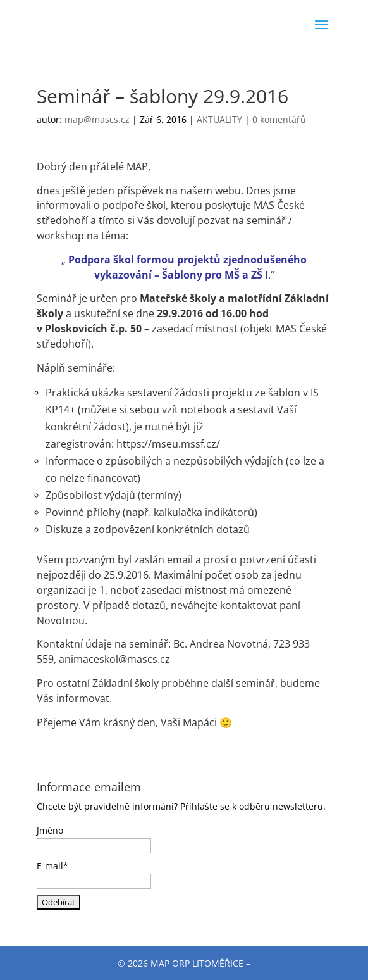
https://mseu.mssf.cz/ (168, 444)
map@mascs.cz (97, 119)
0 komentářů (279, 119)
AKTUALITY (219, 119)
